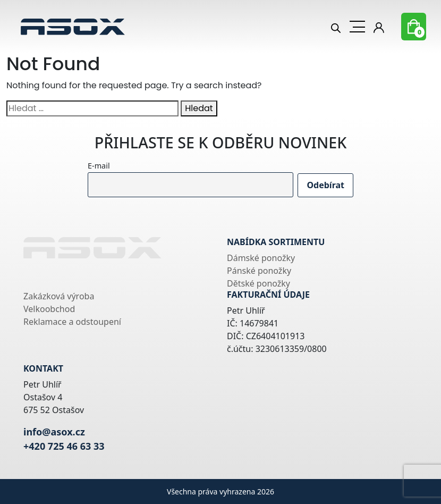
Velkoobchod (49, 309)
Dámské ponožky (261, 258)
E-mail (99, 166)
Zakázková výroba (59, 296)
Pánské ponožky (259, 271)
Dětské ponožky (258, 283)
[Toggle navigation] (357, 27)
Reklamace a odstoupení (72, 322)
